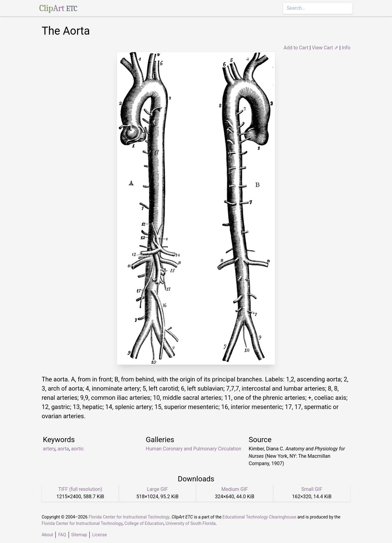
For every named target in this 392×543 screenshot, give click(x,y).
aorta (63, 449)
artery (49, 449)
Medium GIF (235, 489)
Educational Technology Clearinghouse (260, 517)
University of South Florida (191, 523)
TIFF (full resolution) (80, 489)
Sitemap (79, 535)
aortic (77, 449)
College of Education (144, 523)
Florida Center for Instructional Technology (129, 517)
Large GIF (157, 489)
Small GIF (312, 489)
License (100, 535)
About (47, 535)
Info (346, 48)
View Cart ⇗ (325, 48)
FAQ (62, 535)
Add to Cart (296, 48)
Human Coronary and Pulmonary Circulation (194, 449)
